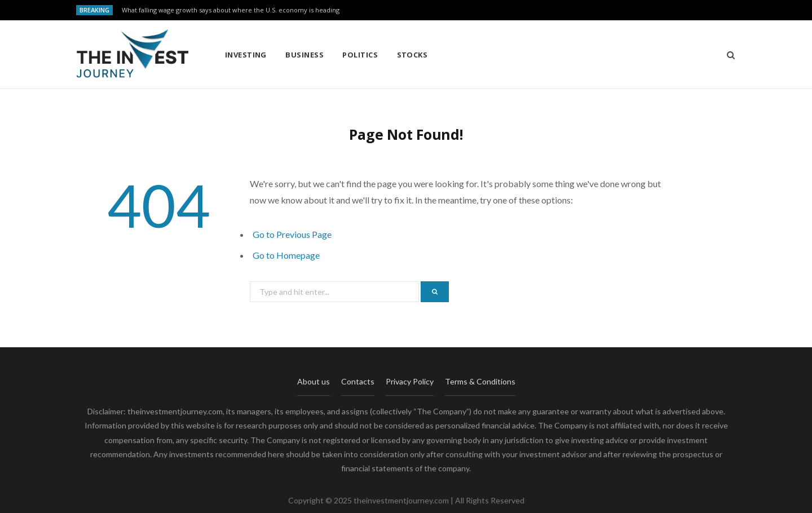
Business (304, 55)
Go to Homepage (286, 255)
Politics (360, 55)
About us (314, 381)
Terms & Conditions (480, 381)
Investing (246, 55)
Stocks (412, 55)
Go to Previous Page (292, 234)
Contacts (358, 381)
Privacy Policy (410, 381)
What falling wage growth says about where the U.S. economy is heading (231, 10)
